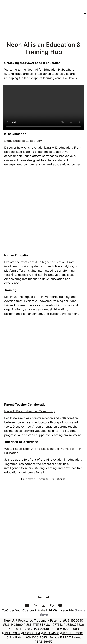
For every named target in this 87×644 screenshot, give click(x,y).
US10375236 (75, 625)
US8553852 (12, 633)
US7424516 (51, 633)
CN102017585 (37, 637)
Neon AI (43, 597)
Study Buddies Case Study (23, 141)
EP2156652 (45, 641)
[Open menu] (85, 14)
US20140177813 (22, 629)
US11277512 (54, 625)
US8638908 (70, 629)
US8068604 (32, 633)
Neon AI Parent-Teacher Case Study (30, 411)
